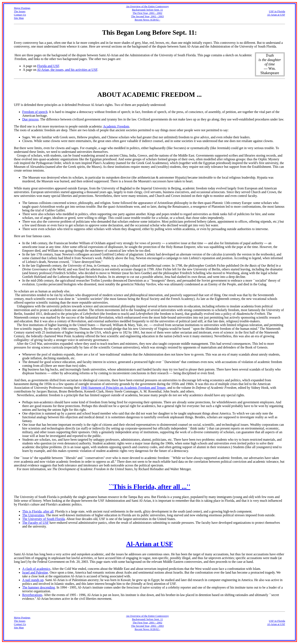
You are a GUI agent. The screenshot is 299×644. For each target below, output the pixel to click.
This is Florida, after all (38, 511)
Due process (30, 119)
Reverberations (32, 595)
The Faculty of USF (36, 523)
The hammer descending (39, 587)
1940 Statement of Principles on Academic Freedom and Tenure (123, 388)
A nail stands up (33, 580)
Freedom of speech (35, 112)
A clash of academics (36, 569)
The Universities (33, 515)
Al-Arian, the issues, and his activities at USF (67, 70)
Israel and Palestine (35, 572)
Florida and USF (48, 66)
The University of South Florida (44, 519)
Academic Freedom (116, 126)
